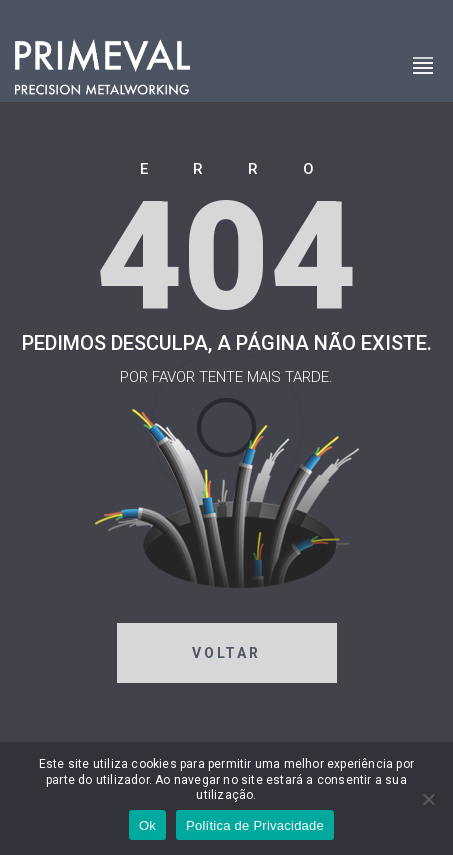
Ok (147, 825)
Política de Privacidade (255, 825)
